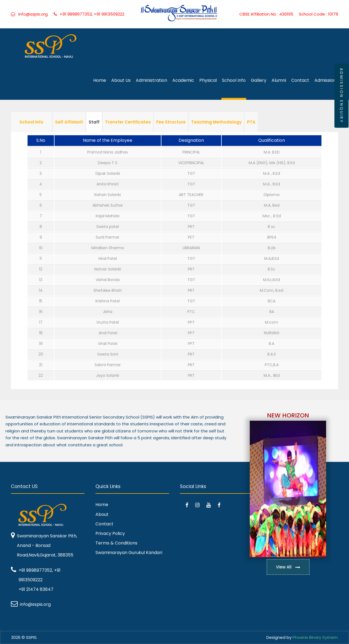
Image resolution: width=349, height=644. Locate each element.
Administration (151, 80)
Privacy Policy (110, 533)
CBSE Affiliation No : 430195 (266, 14)
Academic (183, 80)
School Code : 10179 (318, 14)
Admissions (326, 80)
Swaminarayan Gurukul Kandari (129, 553)
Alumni (279, 80)
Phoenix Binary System (315, 637)
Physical (208, 80)
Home (100, 80)
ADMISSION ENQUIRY (341, 96)
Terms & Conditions (116, 543)
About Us (121, 80)
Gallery (259, 80)
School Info (234, 80)
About (102, 514)
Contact (300, 80)
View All (288, 567)
